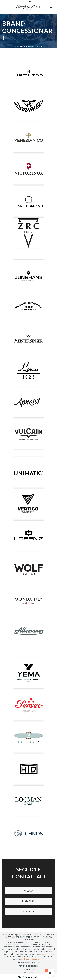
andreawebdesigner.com (33, 959)
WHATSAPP (28, 911)
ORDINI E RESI (29, 969)
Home (17, 46)
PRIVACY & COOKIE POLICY (28, 963)
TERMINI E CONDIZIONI (29, 966)
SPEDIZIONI (28, 972)
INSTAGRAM (29, 901)
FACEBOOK (28, 891)
